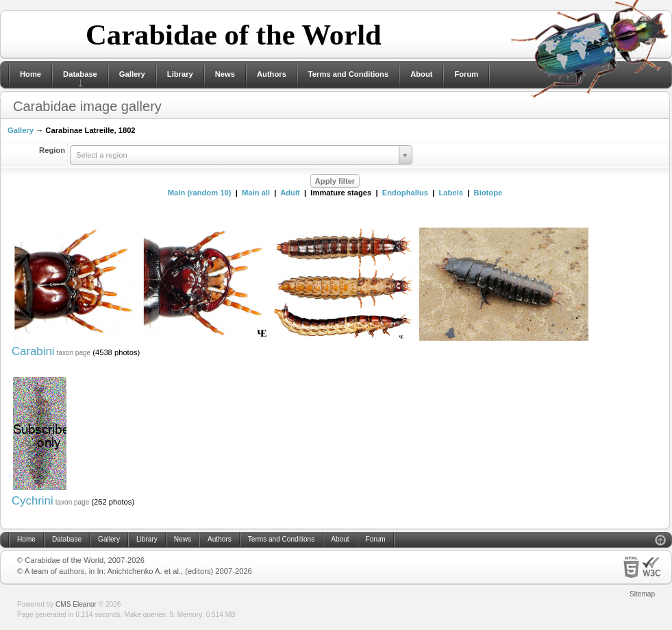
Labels (451, 193)
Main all (256, 193)
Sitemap (642, 594)
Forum (466, 74)
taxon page (74, 353)
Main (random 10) (200, 193)
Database (80, 74)
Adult (290, 193)
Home (30, 74)
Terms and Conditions (348, 74)
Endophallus (405, 193)
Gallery (132, 74)
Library (180, 74)
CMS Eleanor (76, 604)
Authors (272, 74)
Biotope (488, 193)
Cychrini (33, 501)
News (225, 74)
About (421, 74)
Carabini (33, 351)
